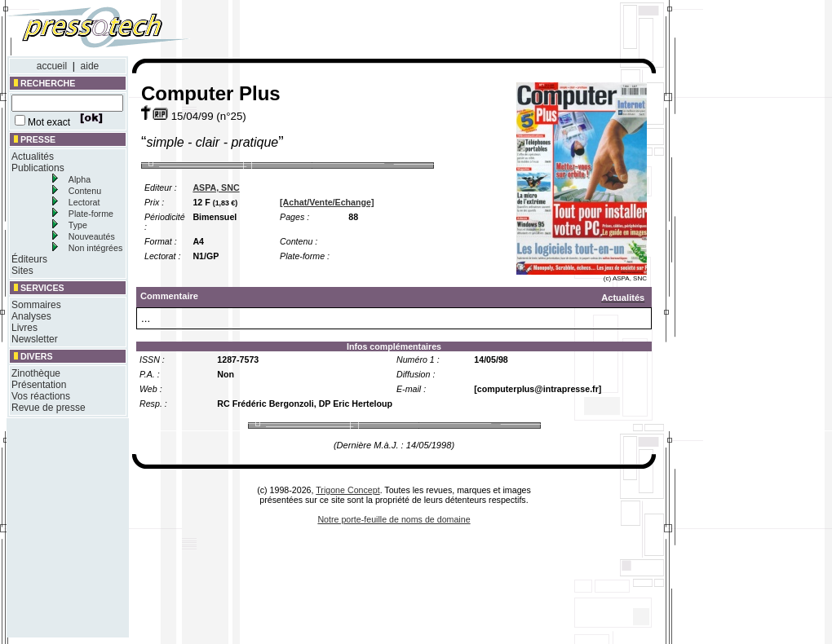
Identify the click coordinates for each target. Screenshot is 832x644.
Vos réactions (41, 396)
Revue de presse (49, 408)
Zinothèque (36, 373)
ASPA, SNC (216, 187)
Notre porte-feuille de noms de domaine (394, 519)
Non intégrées (95, 248)
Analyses (31, 316)
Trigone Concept (347, 490)
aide (90, 66)
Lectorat (84, 202)
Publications (38, 168)
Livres (24, 328)
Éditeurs (29, 259)
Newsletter (35, 339)
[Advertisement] (439, 31)
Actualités (33, 157)
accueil (52, 66)
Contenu (85, 191)
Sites (22, 271)
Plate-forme (91, 214)
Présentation (39, 385)
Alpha (80, 179)
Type (78, 225)
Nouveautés (92, 236)
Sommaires (36, 305)
